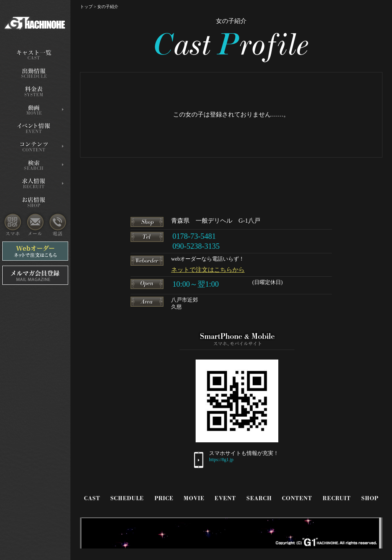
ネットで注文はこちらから (208, 270)
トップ (86, 7)
